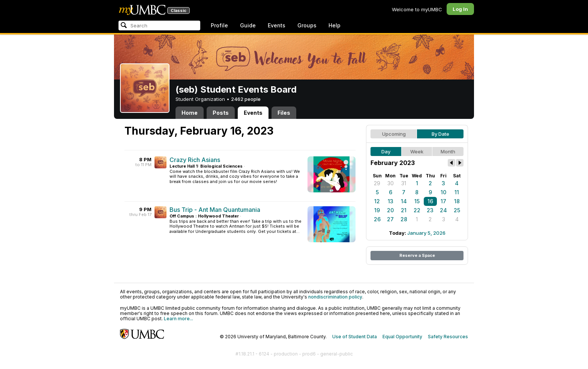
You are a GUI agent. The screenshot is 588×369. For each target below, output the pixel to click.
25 (457, 210)
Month (448, 151)
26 (377, 219)
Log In (460, 9)
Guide (248, 25)
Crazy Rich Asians (195, 160)
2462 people (246, 99)
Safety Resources (448, 337)
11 (457, 192)
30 (391, 183)
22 (417, 210)
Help (334, 25)
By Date (440, 134)
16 (430, 201)
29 (377, 183)
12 (377, 201)
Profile (219, 25)
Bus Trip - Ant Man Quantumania (215, 210)
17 (443, 201)
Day (386, 151)
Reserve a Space (417, 255)
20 (390, 210)
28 (404, 219)
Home (190, 113)
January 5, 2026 (426, 233)
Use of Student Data (355, 337)
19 (377, 210)
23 (430, 210)
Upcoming (394, 134)
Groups (307, 25)
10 (443, 192)
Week (417, 151)
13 (391, 201)
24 (443, 210)
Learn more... (178, 319)
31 (404, 183)
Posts (221, 113)
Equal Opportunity (402, 337)
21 (404, 210)
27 (390, 219)
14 (404, 201)
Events (277, 25)
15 (417, 201)
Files (284, 113)
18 (457, 201)
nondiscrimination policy (335, 297)
